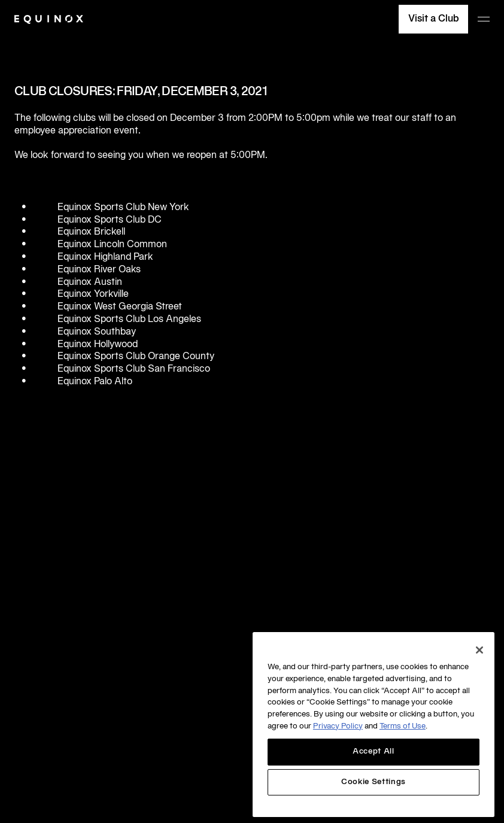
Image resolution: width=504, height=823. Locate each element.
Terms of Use (403, 727)
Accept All (374, 752)
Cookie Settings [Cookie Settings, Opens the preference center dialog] (374, 782)
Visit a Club (434, 19)
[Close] (479, 650)
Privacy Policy (338, 727)
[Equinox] (49, 19)
